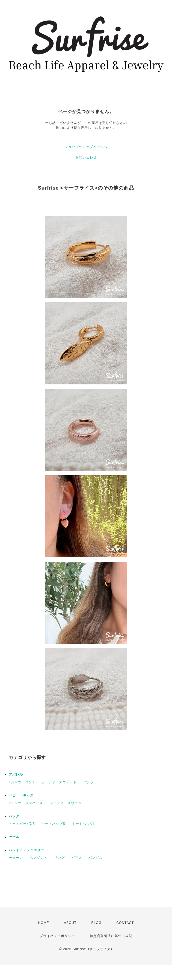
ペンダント (38, 858)
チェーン (16, 858)
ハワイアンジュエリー (26, 850)
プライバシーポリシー (57, 936)
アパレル (16, 775)
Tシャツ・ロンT (22, 782)
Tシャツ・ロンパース (26, 803)
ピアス (77, 858)
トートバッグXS (22, 824)
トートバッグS (53, 824)
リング (59, 858)
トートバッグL (84, 824)
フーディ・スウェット (59, 782)
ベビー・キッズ (21, 795)
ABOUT (70, 923)
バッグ (14, 816)
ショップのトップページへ (86, 147)
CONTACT (125, 923)
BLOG (97, 923)
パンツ (89, 782)
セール (14, 837)
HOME (44, 923)
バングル (96, 858)
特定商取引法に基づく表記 (111, 936)
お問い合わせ (86, 157)
